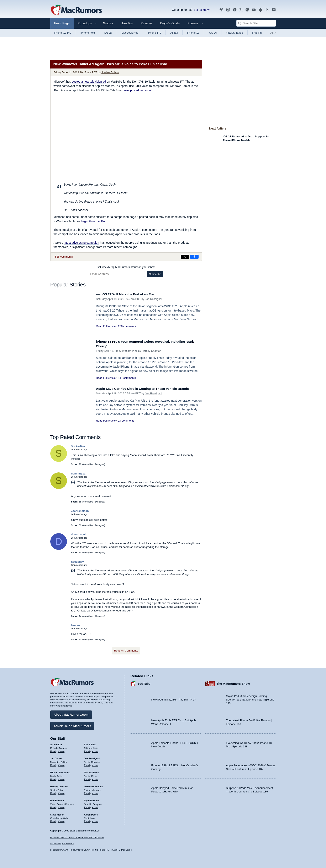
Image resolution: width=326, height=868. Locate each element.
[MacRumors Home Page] (76, 10)
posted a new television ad (89, 82)
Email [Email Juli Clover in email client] (53, 764)
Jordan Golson (110, 72)
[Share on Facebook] (194, 257)
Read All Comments (126, 651)
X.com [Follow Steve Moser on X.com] (61, 820)
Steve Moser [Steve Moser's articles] (57, 814)
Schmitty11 (78, 474)
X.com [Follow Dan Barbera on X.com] (61, 806)
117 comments (127, 378)
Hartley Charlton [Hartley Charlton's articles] (59, 786)
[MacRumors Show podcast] (221, 10)
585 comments (64, 257)
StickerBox (78, 446)
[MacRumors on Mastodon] (247, 10)
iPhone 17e (154, 33)
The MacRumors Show (233, 683)
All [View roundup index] (273, 33)
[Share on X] (185, 257)
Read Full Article (106, 326)
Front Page (62, 23)
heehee (76, 625)
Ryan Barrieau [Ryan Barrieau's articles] (92, 800)
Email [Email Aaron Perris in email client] (87, 820)
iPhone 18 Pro (63, 33)
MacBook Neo (130, 33)
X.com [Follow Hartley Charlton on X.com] (61, 792)
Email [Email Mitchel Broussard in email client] (53, 778)
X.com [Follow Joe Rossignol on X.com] (95, 764)
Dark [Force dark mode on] (128, 850)
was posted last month (139, 90)
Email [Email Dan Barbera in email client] (53, 806)
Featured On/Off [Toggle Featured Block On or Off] (60, 850)
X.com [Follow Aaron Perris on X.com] (95, 820)
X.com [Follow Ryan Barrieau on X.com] (95, 806)
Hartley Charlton (152, 351)
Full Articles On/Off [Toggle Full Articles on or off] (81, 850)
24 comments (126, 421)
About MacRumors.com (71, 713)
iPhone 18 (193, 33)
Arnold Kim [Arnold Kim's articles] (56, 743)
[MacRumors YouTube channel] (254, 10)
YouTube (144, 683)
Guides (108, 23)
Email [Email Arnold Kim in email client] (53, 750)
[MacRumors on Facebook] (235, 10)
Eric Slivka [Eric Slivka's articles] (90, 743)
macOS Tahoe (235, 33)
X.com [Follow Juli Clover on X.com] (61, 764)
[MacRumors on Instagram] (228, 10)
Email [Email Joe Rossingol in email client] (87, 764)
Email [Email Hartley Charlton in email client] (53, 792)
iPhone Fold (88, 33)
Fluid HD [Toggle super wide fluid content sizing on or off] (105, 850)
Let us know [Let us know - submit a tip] (202, 10)
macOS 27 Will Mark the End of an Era (128, 294)
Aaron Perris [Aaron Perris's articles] (91, 814)
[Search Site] (256, 23)
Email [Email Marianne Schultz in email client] (87, 792)
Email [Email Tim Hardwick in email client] (87, 778)
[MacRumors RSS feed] (267, 10)
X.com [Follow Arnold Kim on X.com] (61, 750)
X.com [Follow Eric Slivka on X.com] (95, 750)
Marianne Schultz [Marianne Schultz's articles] (93, 786)
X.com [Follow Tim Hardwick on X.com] (95, 778)
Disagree (100, 464)
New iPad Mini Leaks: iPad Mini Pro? (173, 699)
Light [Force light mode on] (121, 850)
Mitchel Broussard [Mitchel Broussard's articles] (60, 771)
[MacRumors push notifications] (261, 10)
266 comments (127, 326)
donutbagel (78, 534)
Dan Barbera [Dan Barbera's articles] (57, 800)
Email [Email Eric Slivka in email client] (87, 750)
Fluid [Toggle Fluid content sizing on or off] (96, 850)
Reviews (146, 23)
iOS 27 (108, 33)
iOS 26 (213, 33)
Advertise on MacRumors (72, 725)
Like (91, 464)
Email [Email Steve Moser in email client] (53, 820)
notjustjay (77, 562)
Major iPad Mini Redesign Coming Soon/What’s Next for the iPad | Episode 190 (250, 699)
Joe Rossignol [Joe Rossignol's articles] (92, 758)
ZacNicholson (80, 511)
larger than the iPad (94, 221)
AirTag (174, 33)
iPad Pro (257, 33)
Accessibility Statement (62, 844)
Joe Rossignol (154, 299)
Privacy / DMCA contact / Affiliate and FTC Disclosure (77, 837)
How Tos (127, 23)
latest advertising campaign (81, 243)
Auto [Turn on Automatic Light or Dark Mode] (114, 850)
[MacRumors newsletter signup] (274, 10)
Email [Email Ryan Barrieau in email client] (87, 806)
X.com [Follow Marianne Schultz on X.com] (95, 792)
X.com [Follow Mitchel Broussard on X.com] (61, 778)
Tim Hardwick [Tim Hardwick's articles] (91, 771)
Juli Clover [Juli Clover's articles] (56, 758)
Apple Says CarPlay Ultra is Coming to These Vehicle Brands (147, 389)
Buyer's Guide (170, 23)
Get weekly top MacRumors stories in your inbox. (126, 267)
